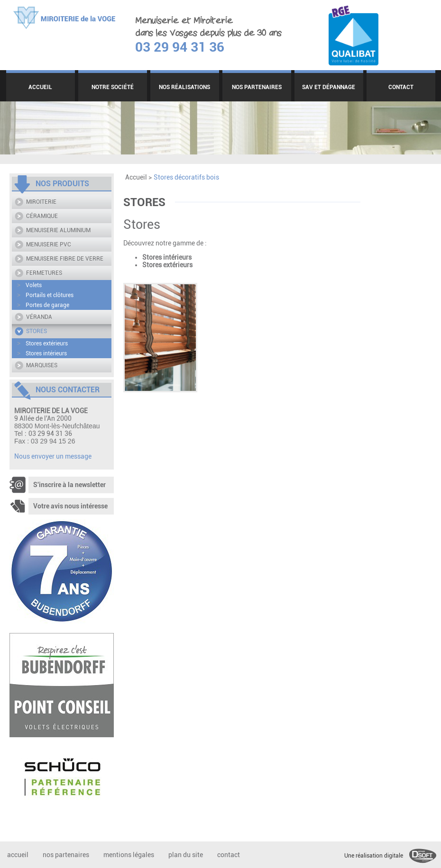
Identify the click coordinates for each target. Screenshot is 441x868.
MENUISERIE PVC (49, 244)
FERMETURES (44, 273)
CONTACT (401, 87)
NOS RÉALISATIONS (184, 87)
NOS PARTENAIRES (257, 87)
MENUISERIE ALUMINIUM (58, 230)
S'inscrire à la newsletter (58, 485)
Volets (29, 285)
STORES (37, 331)
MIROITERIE (41, 202)
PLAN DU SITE (186, 855)
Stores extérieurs (42, 344)
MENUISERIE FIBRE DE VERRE (65, 259)
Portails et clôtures (45, 295)
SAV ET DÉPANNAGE (329, 87)
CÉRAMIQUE (42, 216)
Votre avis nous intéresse (59, 506)
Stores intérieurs (42, 353)
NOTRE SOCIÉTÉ (113, 87)
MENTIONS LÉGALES (129, 855)
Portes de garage (43, 305)
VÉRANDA (39, 317)
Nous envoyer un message (53, 456)
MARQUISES (42, 365)
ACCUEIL (40, 87)
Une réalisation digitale (390, 856)
